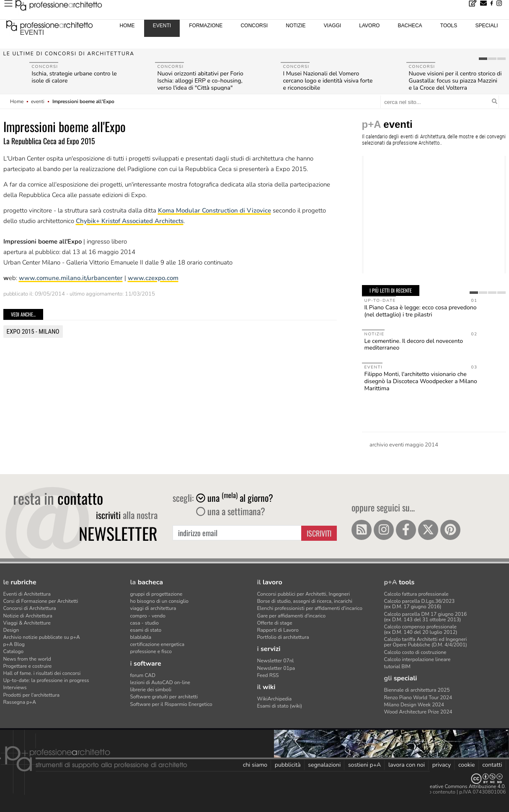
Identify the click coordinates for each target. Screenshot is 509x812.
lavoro (369, 26)
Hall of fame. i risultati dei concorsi (42, 673)
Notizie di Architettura (28, 616)
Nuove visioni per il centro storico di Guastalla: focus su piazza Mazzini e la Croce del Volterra (455, 81)
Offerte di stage (275, 623)
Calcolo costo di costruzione (415, 652)
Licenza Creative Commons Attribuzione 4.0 (456, 786)
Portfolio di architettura (283, 637)
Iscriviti (319, 533)
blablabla (141, 637)
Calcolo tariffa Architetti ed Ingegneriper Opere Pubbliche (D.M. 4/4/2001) (426, 642)
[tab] (483, 59)
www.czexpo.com (153, 278)
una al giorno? (235, 498)
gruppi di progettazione (156, 594)
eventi (32, 32)
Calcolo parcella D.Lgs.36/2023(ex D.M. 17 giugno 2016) (420, 604)
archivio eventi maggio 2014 (404, 445)
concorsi (254, 26)
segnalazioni (324, 765)
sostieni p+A (364, 765)
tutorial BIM (397, 667)
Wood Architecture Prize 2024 (418, 712)
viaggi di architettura (153, 608)
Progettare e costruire (28, 666)
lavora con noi (407, 765)
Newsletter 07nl (276, 661)
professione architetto (49, 25)
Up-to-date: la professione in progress (46, 680)
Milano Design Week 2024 (414, 705)
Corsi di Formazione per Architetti (41, 601)
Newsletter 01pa (276, 668)
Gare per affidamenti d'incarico (292, 616)
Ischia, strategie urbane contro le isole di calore (74, 77)
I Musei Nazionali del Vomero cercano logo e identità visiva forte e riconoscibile (328, 81)
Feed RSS (268, 675)
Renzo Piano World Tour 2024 (418, 698)
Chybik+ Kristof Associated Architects (130, 221)
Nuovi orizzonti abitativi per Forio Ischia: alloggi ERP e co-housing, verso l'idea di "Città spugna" (200, 81)
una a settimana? (231, 511)
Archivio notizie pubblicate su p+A (42, 637)
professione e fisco (151, 651)
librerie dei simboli (151, 690)
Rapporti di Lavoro (278, 630)
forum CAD (143, 675)
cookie (467, 765)
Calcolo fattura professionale (416, 594)
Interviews (15, 687)
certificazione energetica (158, 644)
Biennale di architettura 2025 (417, 690)
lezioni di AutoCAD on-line (160, 682)
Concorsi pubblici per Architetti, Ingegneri (304, 594)
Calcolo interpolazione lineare (417, 659)
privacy (442, 765)
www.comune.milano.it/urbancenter (71, 278)
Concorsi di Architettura (30, 608)
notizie (296, 26)
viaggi (332, 26)
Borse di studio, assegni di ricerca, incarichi (305, 601)
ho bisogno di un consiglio (159, 601)
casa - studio (145, 623)
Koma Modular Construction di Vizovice (214, 210)
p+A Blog (14, 644)
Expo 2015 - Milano (33, 332)
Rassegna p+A (20, 702)
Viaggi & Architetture (27, 623)
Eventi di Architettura (27, 594)
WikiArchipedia (275, 699)
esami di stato (146, 630)
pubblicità (288, 765)
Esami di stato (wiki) (280, 706)
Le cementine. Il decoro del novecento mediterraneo (414, 345)
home (127, 26)
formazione (206, 26)
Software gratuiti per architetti (164, 697)
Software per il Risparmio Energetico (171, 704)
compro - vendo (148, 616)
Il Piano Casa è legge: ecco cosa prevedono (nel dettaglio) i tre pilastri (421, 311)
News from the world (27, 659)
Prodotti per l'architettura (32, 695)
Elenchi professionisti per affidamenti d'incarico (310, 608)
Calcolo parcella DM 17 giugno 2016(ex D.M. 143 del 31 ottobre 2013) (426, 617)
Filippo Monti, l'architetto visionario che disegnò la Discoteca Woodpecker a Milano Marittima (421, 381)
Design (11, 630)
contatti (492, 765)
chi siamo (255, 765)
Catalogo (14, 651)
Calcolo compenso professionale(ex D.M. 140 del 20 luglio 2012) (421, 629)
